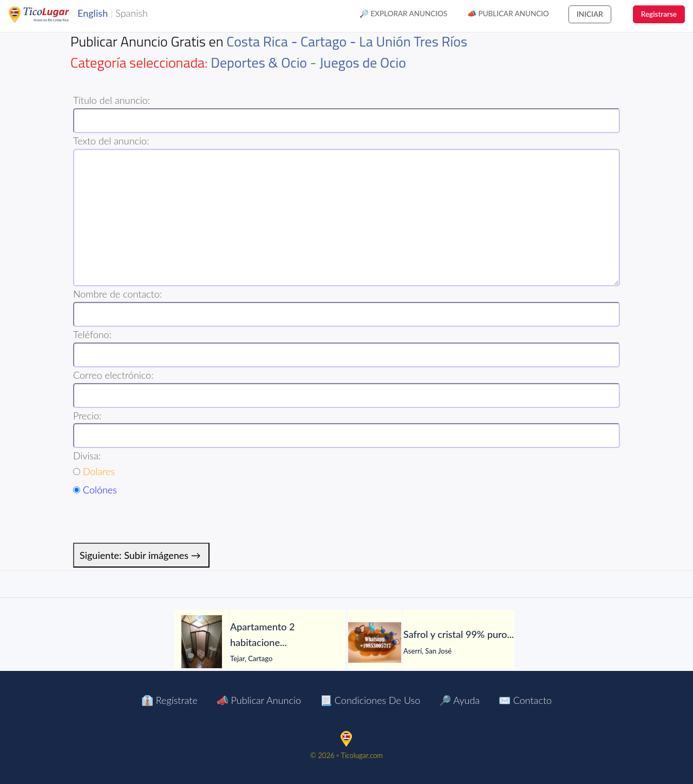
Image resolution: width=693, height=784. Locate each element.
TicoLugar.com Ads (50, 15)
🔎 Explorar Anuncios (403, 14)
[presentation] (155, 522)
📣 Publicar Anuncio (508, 14)
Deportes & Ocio (259, 62)
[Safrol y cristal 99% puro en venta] (375, 643)
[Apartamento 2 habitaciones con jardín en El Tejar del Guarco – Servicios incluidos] (201, 642)
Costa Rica (257, 41)
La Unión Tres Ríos (413, 41)
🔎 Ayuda (459, 700)
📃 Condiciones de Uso (370, 700)
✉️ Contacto (525, 700)
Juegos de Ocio (363, 62)
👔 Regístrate (169, 700)
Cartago (323, 41)
